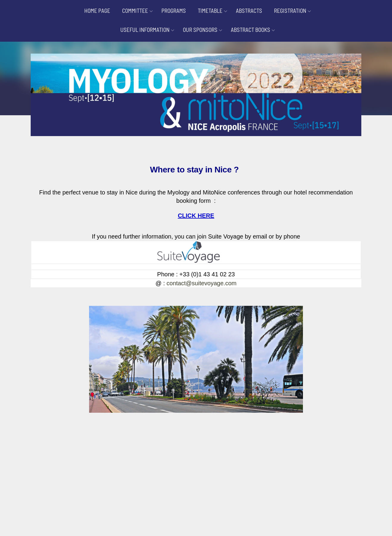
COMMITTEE (135, 11)
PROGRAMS (174, 11)
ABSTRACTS (249, 11)
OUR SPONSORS (200, 30)
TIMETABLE (210, 11)
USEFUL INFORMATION (145, 30)
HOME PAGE (97, 11)
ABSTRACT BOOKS (251, 30)
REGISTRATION (290, 11)
